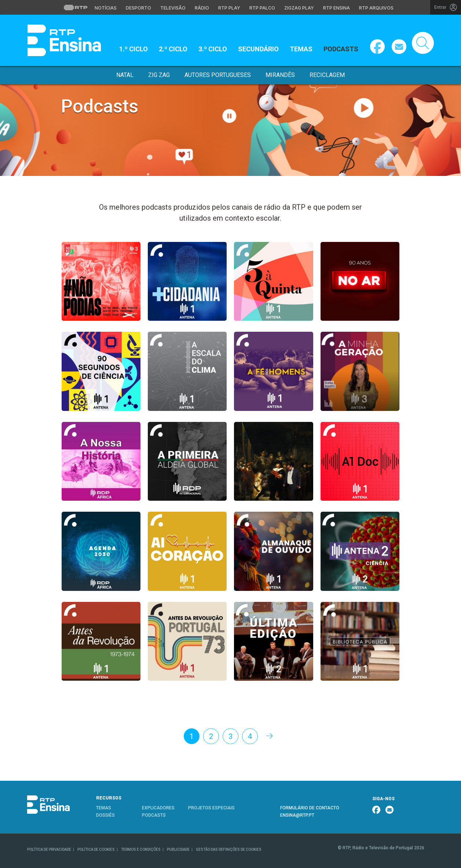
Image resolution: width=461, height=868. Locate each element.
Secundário (258, 49)
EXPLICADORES (158, 808)
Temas (301, 49)
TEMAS (104, 808)
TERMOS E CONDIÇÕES (141, 849)
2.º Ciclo (173, 49)
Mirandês (280, 75)
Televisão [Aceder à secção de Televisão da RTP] (173, 8)
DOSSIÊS (105, 815)
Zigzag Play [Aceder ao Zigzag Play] (299, 8)
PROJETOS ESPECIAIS (211, 808)
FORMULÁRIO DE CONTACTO (310, 808)
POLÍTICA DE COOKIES (96, 849)
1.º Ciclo (133, 49)
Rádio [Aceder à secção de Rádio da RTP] (202, 8)
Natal (125, 75)
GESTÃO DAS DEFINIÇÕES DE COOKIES (229, 849)
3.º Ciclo (213, 49)
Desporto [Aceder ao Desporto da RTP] (138, 8)
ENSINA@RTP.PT (297, 815)
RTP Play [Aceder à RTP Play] (229, 8)
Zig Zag (159, 75)
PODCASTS (154, 815)
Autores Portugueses (218, 75)
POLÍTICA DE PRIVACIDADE (49, 849)
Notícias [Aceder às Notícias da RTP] (106, 8)
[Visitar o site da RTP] (76, 7)
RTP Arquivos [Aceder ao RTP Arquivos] (376, 8)
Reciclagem (327, 75)
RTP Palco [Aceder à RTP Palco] (262, 8)
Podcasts (341, 49)
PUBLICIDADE (178, 849)
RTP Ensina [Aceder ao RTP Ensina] (336, 8)
